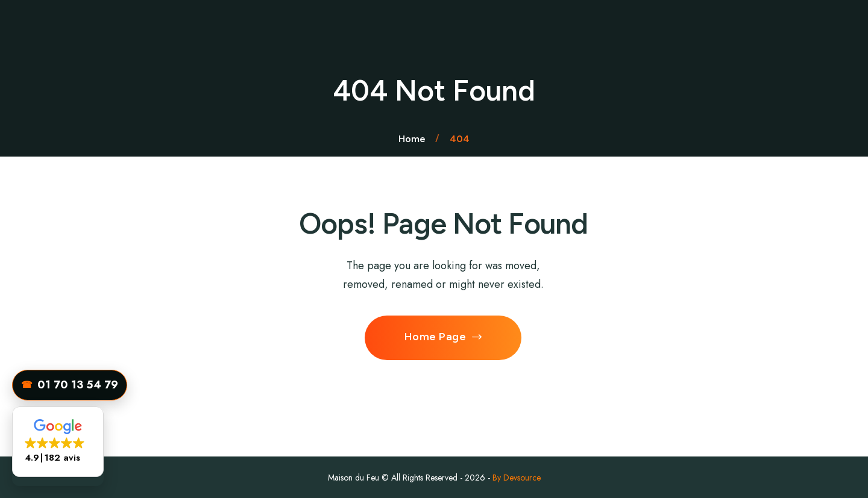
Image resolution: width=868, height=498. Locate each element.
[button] (58, 442)
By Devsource (517, 478)
